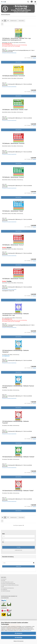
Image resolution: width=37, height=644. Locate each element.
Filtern (19, 547)
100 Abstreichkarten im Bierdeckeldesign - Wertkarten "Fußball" (18, 491)
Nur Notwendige (19, 637)
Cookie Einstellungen (6, 591)
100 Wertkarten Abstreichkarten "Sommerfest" (14, 76)
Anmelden (18, 566)
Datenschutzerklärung (27, 630)
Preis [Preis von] (3, 534)
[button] (2, 21)
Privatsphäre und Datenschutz (8, 588)
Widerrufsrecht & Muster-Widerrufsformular (10, 585)
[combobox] (14, 21)
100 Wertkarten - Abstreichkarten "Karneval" (13, 245)
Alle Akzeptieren (19, 633)
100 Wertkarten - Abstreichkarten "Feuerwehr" (13, 143)
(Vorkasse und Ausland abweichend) (9, 53)
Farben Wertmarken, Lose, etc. (8, 582)
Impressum (4, 579)
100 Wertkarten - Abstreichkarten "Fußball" (13, 211)
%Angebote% (5, 590)
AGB (3, 587)
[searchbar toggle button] (28, 2)
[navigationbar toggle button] (35, 2)
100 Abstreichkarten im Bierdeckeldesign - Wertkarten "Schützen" (18, 457)
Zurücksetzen (18, 550)
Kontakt (4, 581)
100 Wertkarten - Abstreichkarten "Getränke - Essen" (15, 110)
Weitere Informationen (18, 641)
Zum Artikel (19, 62)
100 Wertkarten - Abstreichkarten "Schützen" (13, 177)
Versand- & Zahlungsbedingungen (9, 584)
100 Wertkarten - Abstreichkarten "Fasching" (13, 279)
